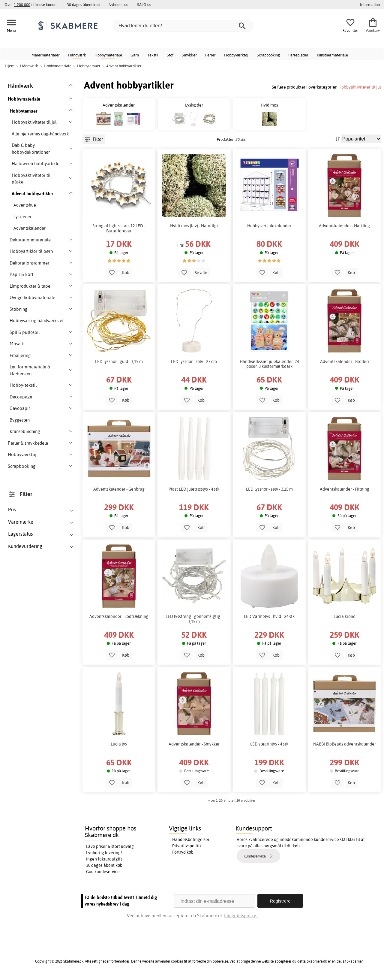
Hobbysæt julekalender (269, 226)
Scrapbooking (268, 55)
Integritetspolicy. (240, 916)
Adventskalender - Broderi (345, 361)
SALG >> (144, 5)
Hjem (10, 66)
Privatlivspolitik (187, 846)
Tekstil (153, 55)
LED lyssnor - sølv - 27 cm (194, 361)
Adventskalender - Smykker (194, 744)
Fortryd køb (183, 852)
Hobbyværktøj (236, 55)
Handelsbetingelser (191, 839)
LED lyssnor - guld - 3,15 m (119, 361)
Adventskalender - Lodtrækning (119, 616)
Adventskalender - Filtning (345, 489)
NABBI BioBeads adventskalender (345, 744)
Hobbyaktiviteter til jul (360, 87)
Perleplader (298, 55)
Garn (135, 55)
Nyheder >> (118, 5)
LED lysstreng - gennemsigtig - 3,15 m (194, 619)
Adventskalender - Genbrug (119, 489)
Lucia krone (345, 616)
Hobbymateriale (108, 55)
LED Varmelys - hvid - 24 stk (269, 616)
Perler (210, 55)
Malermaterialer (46, 55)
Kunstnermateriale (332, 55)
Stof (170, 55)
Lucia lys (119, 744)
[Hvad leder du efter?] (183, 26)
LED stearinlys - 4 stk (269, 744)
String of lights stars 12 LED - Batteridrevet (119, 228)
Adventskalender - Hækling (344, 226)
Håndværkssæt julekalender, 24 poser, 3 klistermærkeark (269, 364)
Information (370, 5)
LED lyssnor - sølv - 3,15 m (269, 489)
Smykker (189, 55)
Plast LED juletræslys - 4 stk (194, 489)
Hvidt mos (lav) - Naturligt (194, 226)
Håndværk (77, 55)
